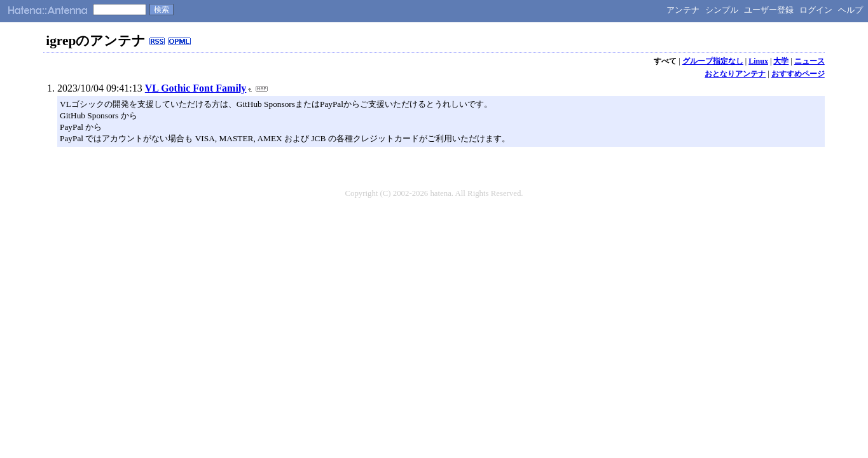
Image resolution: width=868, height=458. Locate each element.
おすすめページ (798, 74)
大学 (781, 61)
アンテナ (683, 10)
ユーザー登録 (769, 10)
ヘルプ (851, 10)
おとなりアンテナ (735, 74)
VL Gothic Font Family (196, 88)
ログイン (816, 10)
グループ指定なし (713, 61)
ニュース (809, 61)
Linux (758, 61)
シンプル (722, 10)
